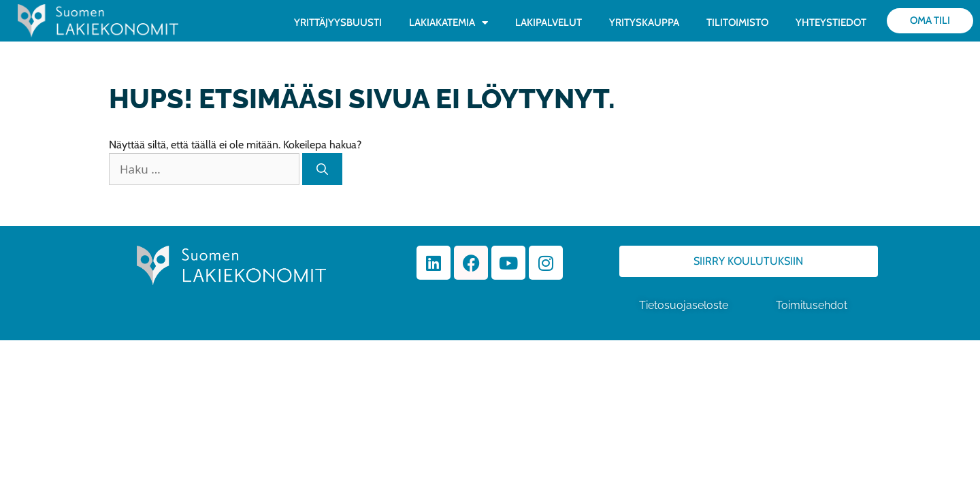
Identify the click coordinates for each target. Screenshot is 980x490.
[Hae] (322, 169)
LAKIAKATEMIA (448, 23)
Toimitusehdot (813, 305)
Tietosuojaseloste (684, 305)
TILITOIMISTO (737, 22)
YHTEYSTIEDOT (831, 22)
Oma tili (930, 20)
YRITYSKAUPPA (644, 22)
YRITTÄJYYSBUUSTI (338, 22)
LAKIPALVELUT (549, 22)
